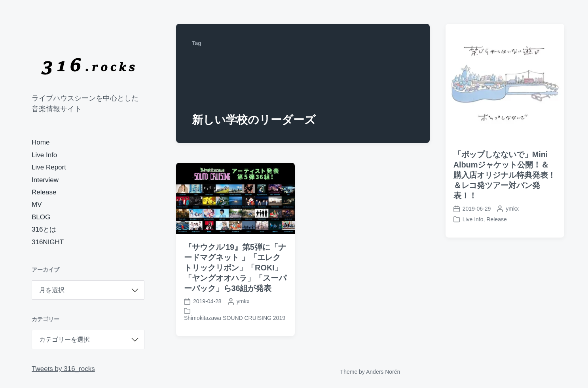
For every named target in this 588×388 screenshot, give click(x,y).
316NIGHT (48, 242)
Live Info (44, 155)
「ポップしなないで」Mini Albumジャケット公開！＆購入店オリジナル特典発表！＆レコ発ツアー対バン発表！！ (505, 175)
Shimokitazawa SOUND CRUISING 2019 (235, 318)
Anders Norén (383, 372)
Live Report (49, 167)
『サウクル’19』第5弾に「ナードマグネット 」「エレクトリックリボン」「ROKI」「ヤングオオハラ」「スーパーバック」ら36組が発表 (235, 268)
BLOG (41, 217)
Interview (45, 180)
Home (41, 142)
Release (44, 192)
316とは (44, 229)
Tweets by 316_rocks (63, 369)
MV (37, 204)
